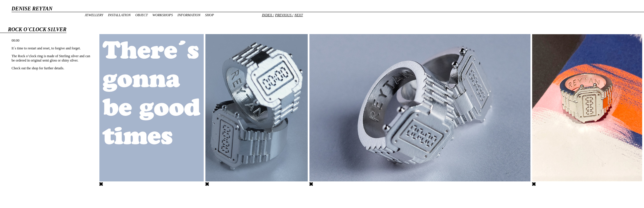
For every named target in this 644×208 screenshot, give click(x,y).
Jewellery (94, 15)
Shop (210, 15)
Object (141, 15)
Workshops (163, 15)
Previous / (284, 15)
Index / (268, 15)
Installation (119, 15)
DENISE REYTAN (32, 9)
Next (299, 15)
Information (189, 15)
